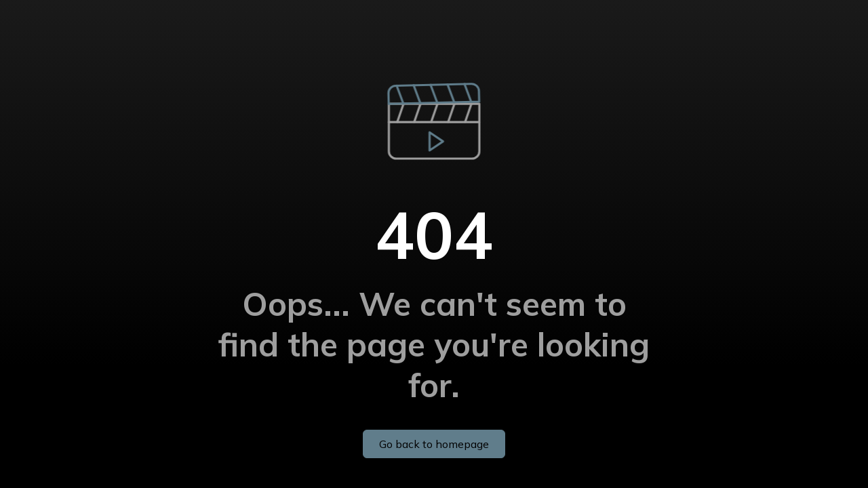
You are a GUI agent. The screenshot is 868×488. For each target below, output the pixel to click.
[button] (434, 104)
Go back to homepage (434, 444)
